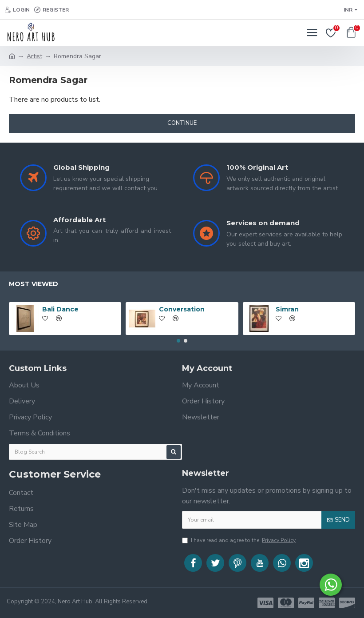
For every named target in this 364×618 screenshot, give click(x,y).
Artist (34, 56)
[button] (178, 340)
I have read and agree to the (239, 540)
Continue (182, 123)
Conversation (182, 308)
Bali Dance (60, 308)
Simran (287, 308)
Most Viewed (34, 283)
